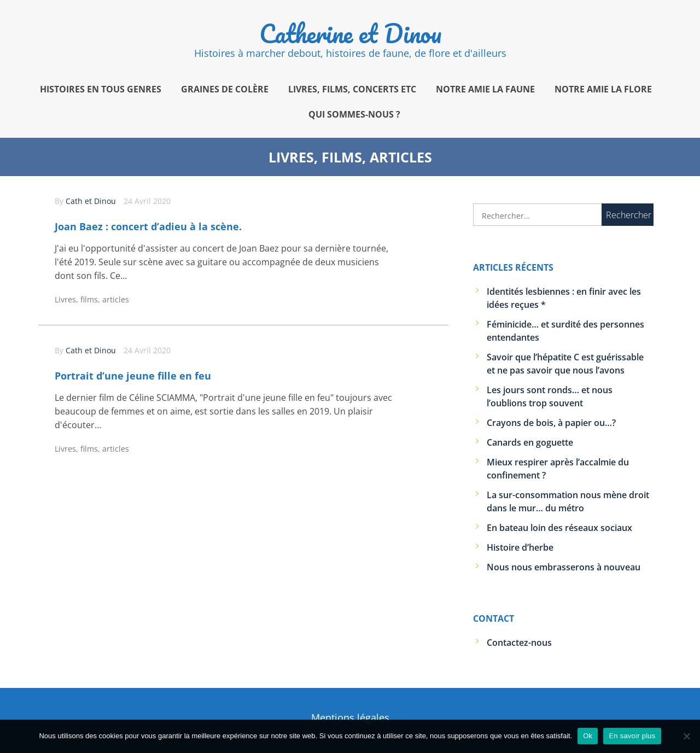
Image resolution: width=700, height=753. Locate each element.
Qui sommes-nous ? (354, 114)
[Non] (686, 736)
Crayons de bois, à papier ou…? (551, 423)
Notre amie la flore (603, 89)
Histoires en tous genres (101, 89)
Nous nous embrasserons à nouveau (564, 567)
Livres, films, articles (92, 299)
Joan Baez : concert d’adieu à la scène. (148, 226)
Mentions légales (350, 717)
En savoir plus (632, 736)
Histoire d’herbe (520, 547)
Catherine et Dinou (350, 33)
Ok (588, 736)
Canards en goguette (530, 442)
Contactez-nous (519, 643)
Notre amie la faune (485, 89)
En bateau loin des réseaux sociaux (559, 528)
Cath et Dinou (91, 201)
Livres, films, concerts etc (352, 89)
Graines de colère (225, 89)
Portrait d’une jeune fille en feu (133, 376)
